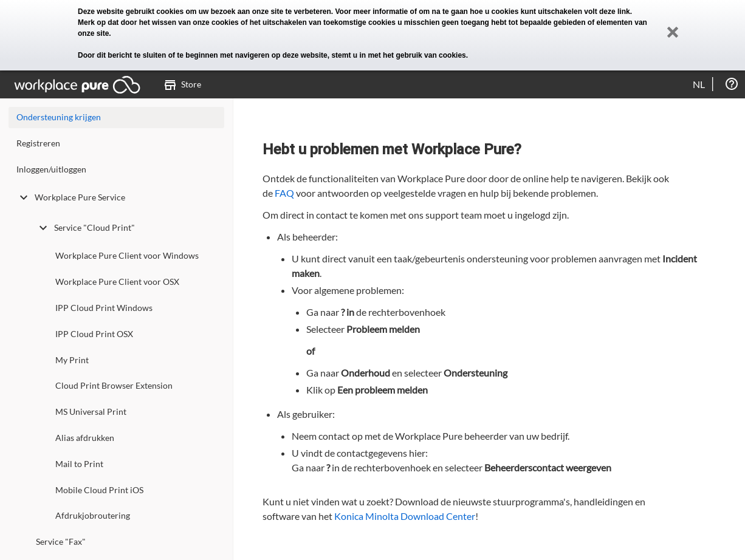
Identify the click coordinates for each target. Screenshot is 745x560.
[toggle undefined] (24, 197)
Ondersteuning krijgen (59, 117)
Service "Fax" (61, 541)
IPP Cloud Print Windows (104, 308)
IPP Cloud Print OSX (94, 334)
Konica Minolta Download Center (405, 516)
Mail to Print (79, 464)
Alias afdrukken (85, 438)
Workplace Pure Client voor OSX (117, 282)
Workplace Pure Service (71, 197)
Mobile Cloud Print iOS (99, 490)
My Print (72, 360)
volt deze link (607, 12)
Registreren (38, 143)
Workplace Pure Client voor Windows (127, 255)
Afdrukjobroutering (93, 515)
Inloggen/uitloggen (51, 169)
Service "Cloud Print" (85, 228)
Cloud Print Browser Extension (114, 385)
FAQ (284, 193)
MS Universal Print (91, 411)
